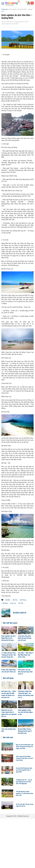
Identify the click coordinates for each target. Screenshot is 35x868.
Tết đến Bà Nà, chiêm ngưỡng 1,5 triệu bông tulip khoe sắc (24, 793)
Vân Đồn (21, 603)
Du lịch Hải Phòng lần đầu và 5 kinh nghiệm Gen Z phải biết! (24, 770)
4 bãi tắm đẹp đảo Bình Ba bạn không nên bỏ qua (25, 638)
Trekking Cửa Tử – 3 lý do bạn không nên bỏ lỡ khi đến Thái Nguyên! (24, 782)
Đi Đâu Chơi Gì (20, 613)
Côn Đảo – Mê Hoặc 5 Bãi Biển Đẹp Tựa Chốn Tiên (26, 655)
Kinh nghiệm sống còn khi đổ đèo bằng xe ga (25, 712)
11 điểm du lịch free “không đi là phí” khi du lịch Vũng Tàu (9, 655)
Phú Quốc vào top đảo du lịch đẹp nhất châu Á (25, 672)
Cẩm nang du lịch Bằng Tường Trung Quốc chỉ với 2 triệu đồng (25, 758)
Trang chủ (4, 9)
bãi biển (8, 600)
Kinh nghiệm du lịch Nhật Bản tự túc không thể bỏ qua (8, 638)
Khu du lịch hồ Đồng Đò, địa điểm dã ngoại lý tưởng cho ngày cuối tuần (25, 747)
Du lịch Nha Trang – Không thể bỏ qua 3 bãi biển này (25, 731)
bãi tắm (15, 600)
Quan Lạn (13, 603)
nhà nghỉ (5, 603)
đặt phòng (23, 600)
